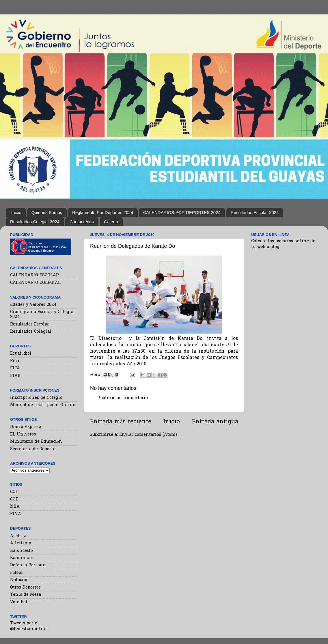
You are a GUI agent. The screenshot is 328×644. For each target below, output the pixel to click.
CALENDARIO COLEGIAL (35, 283)
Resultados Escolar (30, 324)
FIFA (15, 368)
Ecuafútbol (21, 354)
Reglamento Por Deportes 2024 (103, 212)
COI (14, 492)
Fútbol (16, 573)
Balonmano (22, 558)
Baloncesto (22, 551)
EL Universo (23, 434)
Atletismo (21, 543)
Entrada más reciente (121, 422)
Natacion (20, 580)
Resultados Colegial (31, 332)
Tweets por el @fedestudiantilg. (29, 626)
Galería (111, 222)
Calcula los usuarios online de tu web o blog (283, 244)
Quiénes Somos (47, 212)
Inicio (16, 212)
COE (14, 499)
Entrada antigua (215, 422)
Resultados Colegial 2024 (35, 222)
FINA (16, 514)
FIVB (15, 376)
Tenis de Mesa (26, 595)
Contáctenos (82, 222)
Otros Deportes (25, 588)
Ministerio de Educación (36, 442)
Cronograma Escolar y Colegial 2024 (43, 314)
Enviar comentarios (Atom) (148, 435)
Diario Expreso (26, 427)
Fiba (15, 361)
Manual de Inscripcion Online (43, 405)
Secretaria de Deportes (34, 449)
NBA (15, 507)
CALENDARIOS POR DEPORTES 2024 (182, 212)
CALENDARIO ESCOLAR (35, 275)
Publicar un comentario (123, 398)
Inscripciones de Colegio (36, 398)
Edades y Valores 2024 (33, 305)
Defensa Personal (29, 565)
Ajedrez (18, 536)
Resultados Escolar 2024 (255, 212)
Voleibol (19, 602)
